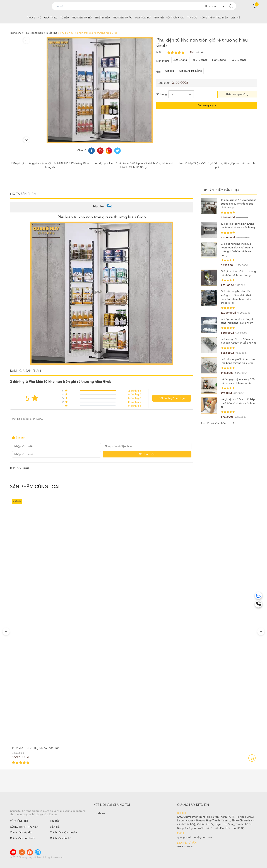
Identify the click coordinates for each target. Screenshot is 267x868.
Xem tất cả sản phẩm (217, 423)
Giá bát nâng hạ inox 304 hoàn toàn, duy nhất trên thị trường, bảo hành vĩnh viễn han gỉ (237, 249)
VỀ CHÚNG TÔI (19, 821)
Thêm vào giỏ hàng (237, 94)
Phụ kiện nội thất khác (169, 18)
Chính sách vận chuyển (63, 832)
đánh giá (135, 391)
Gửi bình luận (147, 454)
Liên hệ (235, 18)
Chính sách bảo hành (22, 838)
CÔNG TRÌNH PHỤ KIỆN (24, 827)
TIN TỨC (55, 821)
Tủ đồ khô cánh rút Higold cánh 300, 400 (36, 748)
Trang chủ (34, 18)
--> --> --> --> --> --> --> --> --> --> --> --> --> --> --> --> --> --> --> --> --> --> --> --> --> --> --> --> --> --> (215, 6)
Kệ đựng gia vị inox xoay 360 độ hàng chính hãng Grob (238, 381)
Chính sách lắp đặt (21, 832)
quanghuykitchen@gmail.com (194, 837)
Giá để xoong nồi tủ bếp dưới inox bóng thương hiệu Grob (238, 361)
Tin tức (192, 18)
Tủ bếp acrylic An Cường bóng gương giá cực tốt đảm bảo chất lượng (239, 204)
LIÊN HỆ (55, 827)
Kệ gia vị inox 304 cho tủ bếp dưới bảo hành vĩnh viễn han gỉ (238, 403)
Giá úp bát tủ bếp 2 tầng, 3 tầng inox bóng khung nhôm (237, 321)
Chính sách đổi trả (61, 838)
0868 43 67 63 (185, 847)
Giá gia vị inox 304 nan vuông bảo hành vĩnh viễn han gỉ (238, 273)
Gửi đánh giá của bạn (172, 398)
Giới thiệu (51, 18)
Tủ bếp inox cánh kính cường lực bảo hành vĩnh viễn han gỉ (238, 226)
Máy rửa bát (143, 18)
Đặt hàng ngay (207, 105)
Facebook (99, 813)
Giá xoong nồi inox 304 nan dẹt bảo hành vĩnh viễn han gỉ (238, 341)
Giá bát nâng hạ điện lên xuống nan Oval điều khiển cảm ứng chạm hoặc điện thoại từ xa (237, 297)
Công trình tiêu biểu (214, 18)
